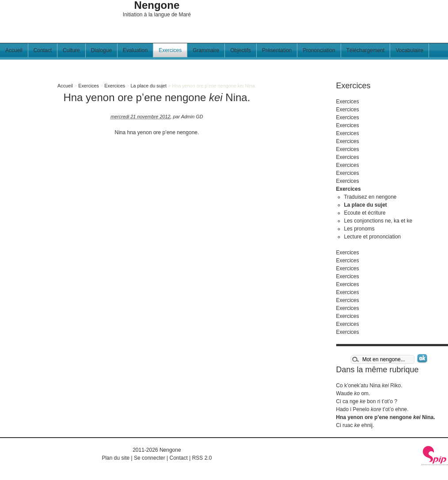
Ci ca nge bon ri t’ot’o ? (367, 401)
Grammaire (206, 50)
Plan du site (116, 458)
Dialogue (101, 50)
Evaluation (135, 50)
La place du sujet (148, 86)
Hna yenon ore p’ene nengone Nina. (386, 417)
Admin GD (192, 117)
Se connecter (150, 458)
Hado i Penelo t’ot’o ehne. (372, 409)
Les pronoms (359, 229)
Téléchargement (366, 50)
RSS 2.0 (202, 458)
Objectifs (241, 50)
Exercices (170, 50)
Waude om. (353, 393)
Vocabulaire (409, 50)
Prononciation (319, 50)
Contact (43, 50)
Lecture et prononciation (373, 237)
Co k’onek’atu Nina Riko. (369, 386)
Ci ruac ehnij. (355, 425)
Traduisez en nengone (370, 197)
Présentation (277, 50)
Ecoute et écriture (365, 213)
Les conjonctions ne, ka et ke (378, 221)
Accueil (14, 50)
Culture (71, 50)
